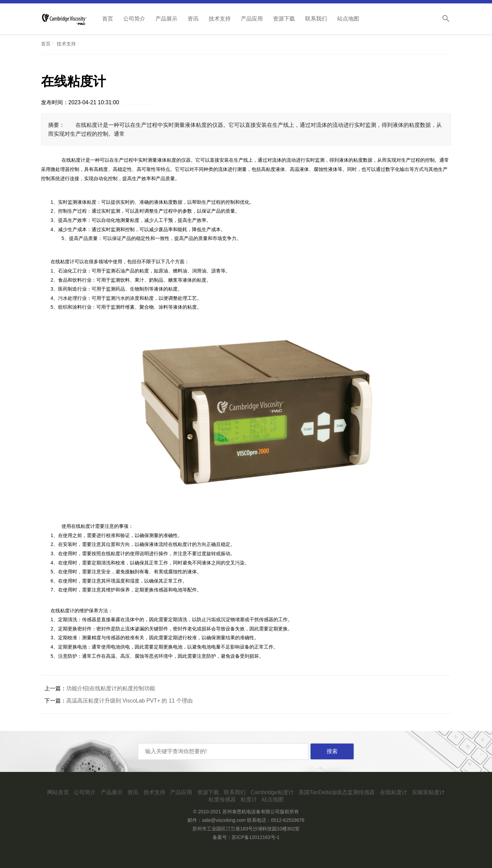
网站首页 (58, 792)
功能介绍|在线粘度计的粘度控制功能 (111, 688)
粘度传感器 (222, 799)
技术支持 (220, 19)
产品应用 (252, 19)
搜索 (332, 751)
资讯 (193, 19)
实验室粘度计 (428, 792)
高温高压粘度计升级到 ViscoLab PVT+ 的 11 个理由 (129, 701)
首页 (108, 19)
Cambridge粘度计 (272, 792)
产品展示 (166, 19)
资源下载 (284, 19)
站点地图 (348, 19)
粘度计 (249, 799)
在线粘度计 (394, 792)
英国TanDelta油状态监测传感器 (337, 792)
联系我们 (316, 19)
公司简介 (134, 19)
